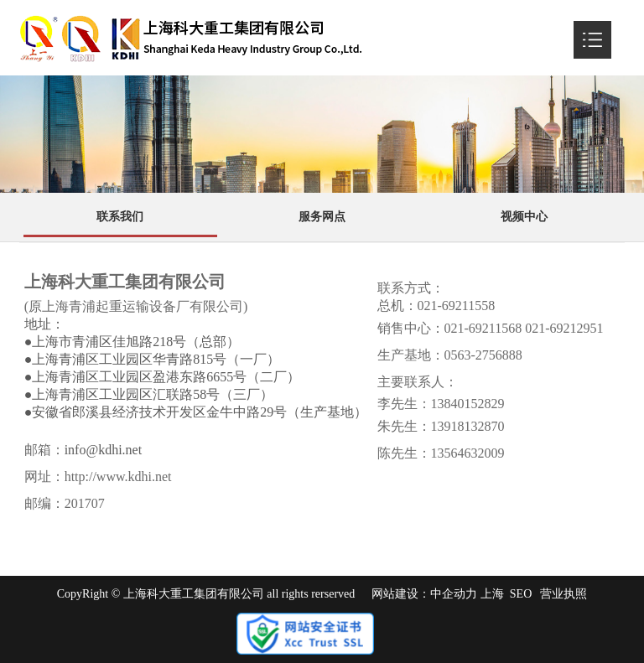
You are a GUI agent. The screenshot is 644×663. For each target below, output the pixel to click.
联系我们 (120, 217)
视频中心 (524, 217)
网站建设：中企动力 (424, 594)
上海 (492, 594)
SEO (521, 594)
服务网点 (322, 217)
